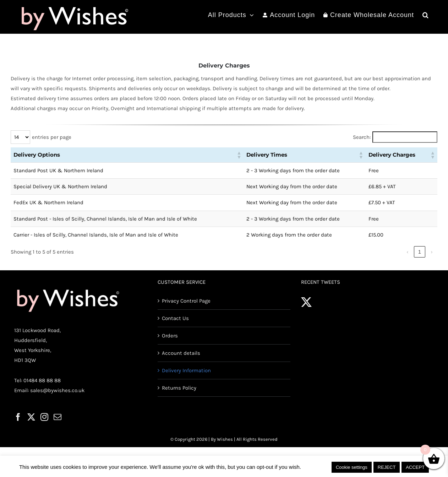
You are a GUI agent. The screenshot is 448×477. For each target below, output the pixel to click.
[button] (426, 15)
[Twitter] (31, 417)
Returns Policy (179, 388)
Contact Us (175, 318)
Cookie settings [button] (352, 467)
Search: (362, 137)
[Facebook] (18, 417)
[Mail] (58, 417)
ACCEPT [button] (415, 467)
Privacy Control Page (186, 301)
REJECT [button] (387, 467)
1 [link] (420, 252)
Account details (181, 353)
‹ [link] (408, 252)
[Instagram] (44, 417)
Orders (170, 336)
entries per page (52, 137)
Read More (316, 467)
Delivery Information (186, 370)
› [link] (432, 252)
